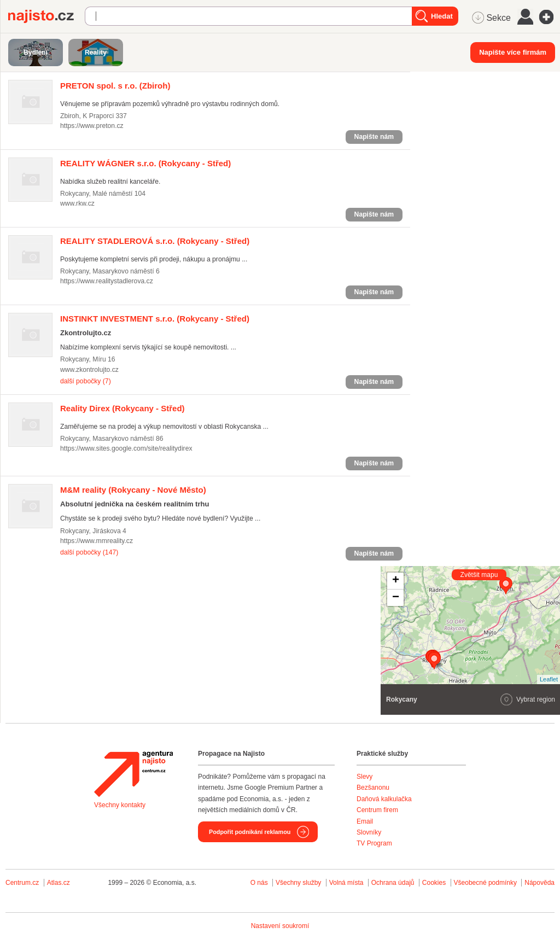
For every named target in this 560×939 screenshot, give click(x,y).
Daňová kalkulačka (384, 799)
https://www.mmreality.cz (97, 541)
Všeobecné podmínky (485, 883)
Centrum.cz (22, 883)
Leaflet (549, 679)
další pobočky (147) (89, 552)
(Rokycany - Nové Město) (133, 490)
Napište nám (374, 137)
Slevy (364, 777)
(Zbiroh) (115, 86)
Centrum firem (377, 810)
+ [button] (396, 581)
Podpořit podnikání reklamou (250, 832)
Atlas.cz (59, 883)
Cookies (434, 883)
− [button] (396, 598)
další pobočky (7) (86, 381)
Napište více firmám (513, 52)
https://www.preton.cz (92, 126)
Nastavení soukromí (280, 926)
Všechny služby (299, 883)
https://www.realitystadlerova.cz (107, 281)
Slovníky (369, 832)
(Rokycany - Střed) (145, 163)
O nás (259, 883)
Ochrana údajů (393, 883)
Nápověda (539, 883)
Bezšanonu (373, 788)
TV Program (374, 843)
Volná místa (346, 883)
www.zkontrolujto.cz (89, 370)
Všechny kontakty (120, 805)
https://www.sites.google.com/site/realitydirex (126, 448)
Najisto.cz (46, 16)
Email (365, 821)
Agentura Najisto (133, 774)
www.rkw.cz (77, 203)
